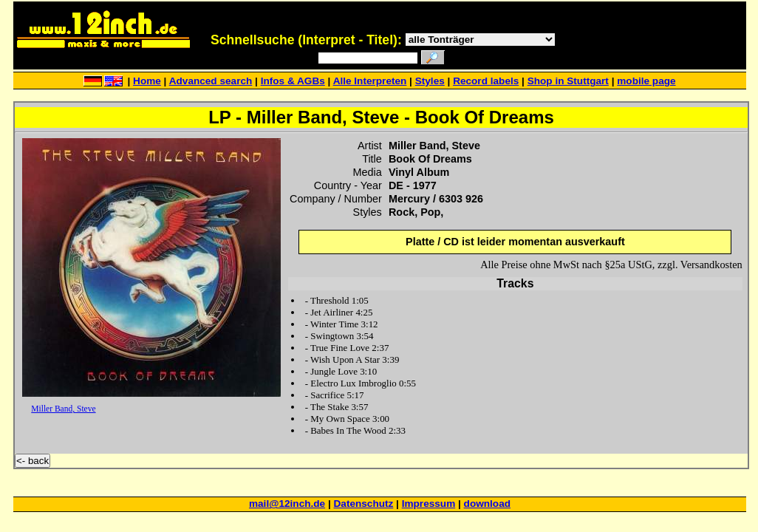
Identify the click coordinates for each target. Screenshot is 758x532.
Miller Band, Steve (63, 409)
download (487, 504)
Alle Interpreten (370, 81)
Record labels (486, 81)
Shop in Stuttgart (568, 81)
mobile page (646, 81)
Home (147, 81)
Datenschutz (364, 504)
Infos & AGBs (293, 81)
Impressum (429, 504)
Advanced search (211, 81)
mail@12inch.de (287, 504)
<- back (33, 461)
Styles (430, 81)
